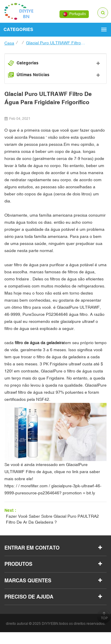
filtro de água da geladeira (39, 343)
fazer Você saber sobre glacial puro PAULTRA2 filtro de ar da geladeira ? (52, 519)
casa (9, 43)
